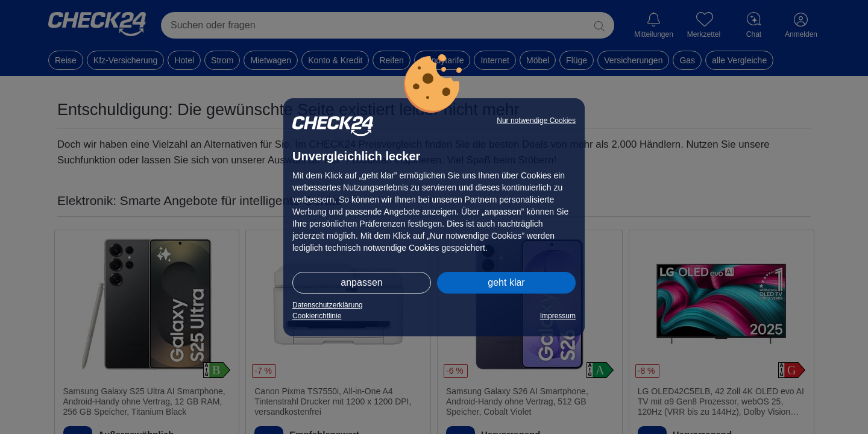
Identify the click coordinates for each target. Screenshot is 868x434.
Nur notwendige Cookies (536, 121)
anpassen (361, 282)
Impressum (558, 316)
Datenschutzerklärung (328, 305)
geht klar (506, 282)
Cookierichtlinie (317, 316)
